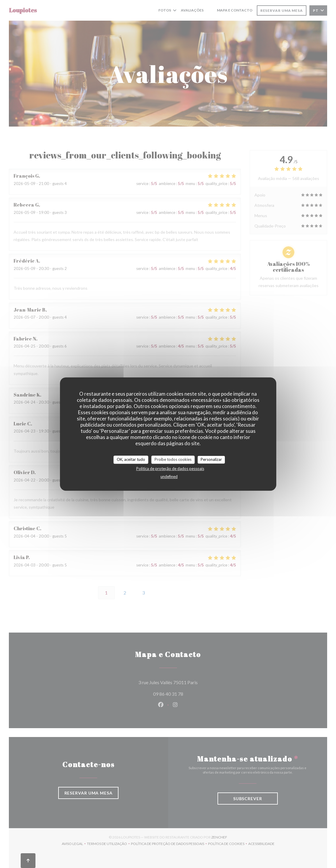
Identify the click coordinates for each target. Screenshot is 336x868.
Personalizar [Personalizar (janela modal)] (211, 459)
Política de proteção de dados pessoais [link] (170, 469)
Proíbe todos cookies (173, 459)
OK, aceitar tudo (131, 459)
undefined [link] (169, 476)
